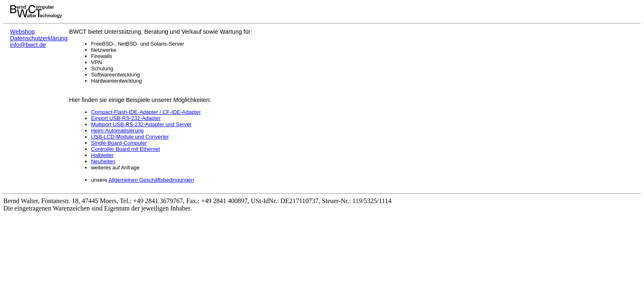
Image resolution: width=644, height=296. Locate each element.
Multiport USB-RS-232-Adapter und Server (141, 124)
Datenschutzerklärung (39, 38)
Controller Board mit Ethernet (126, 149)
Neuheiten (103, 161)
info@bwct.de (28, 45)
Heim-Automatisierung (117, 131)
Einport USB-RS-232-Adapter (126, 118)
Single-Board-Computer (119, 143)
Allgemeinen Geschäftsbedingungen (151, 180)
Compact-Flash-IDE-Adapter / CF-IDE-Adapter (146, 112)
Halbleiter (102, 155)
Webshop (22, 32)
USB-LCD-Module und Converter (130, 137)
